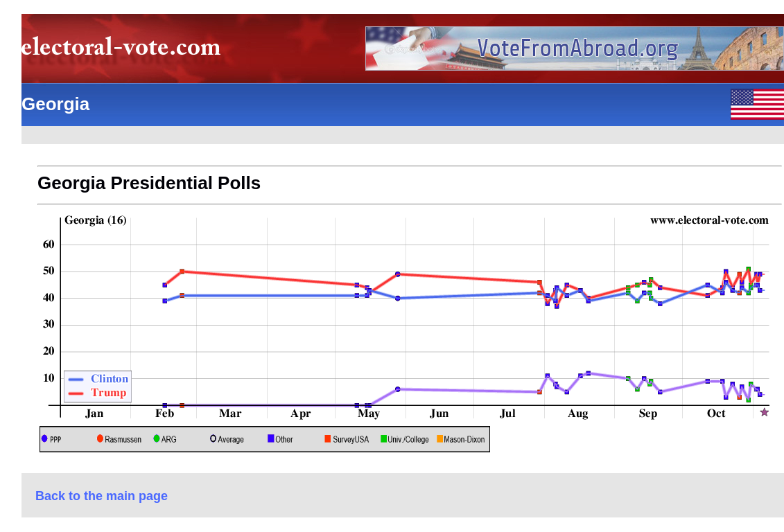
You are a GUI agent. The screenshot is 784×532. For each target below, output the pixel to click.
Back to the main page (102, 496)
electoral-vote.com (125, 52)
